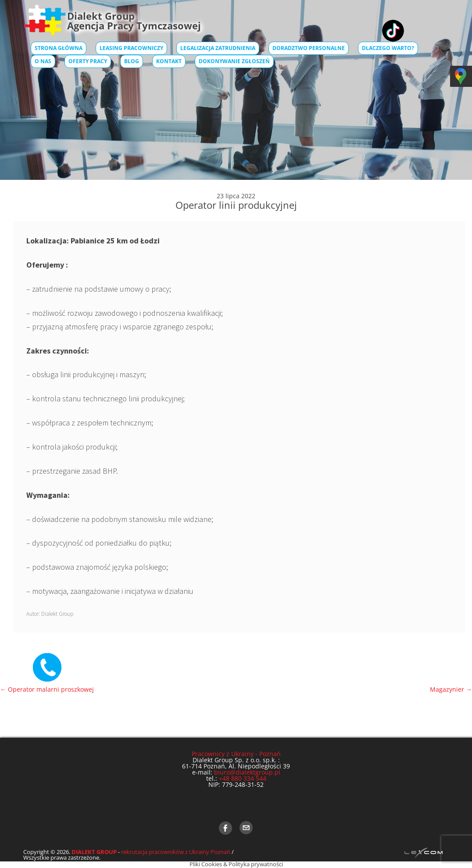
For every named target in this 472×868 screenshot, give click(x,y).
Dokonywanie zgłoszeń (234, 61)
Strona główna (59, 48)
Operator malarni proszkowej (47, 689)
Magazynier (451, 689)
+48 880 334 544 (243, 778)
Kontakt (169, 61)
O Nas (43, 61)
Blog (132, 61)
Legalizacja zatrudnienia (218, 48)
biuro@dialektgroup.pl (247, 772)
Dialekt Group (57, 614)
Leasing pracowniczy (131, 48)
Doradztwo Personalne (309, 48)
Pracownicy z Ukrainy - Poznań (236, 754)
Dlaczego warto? (388, 48)
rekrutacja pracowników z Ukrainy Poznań (176, 852)
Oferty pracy (88, 61)
